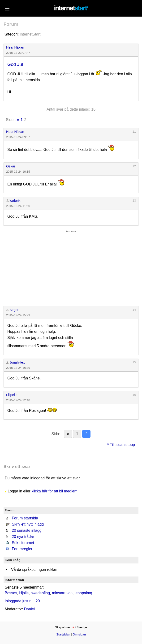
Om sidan (79, 634)
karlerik (15, 201)
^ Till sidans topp (121, 445)
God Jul (15, 64)
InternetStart (30, 34)
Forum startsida (25, 518)
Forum (11, 24)
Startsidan (63, 634)
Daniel (29, 609)
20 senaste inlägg (27, 530)
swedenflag (40, 593)
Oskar (11, 166)
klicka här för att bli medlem (54, 491)
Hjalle (24, 593)
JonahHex (17, 362)
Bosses (11, 593)
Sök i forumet (23, 543)
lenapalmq (83, 593)
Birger (14, 310)
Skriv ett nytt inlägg (28, 524)
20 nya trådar (23, 537)
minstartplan (62, 593)
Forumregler (22, 549)
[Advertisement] (71, 267)
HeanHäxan (15, 47)
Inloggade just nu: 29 (22, 601)
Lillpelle (12, 395)
